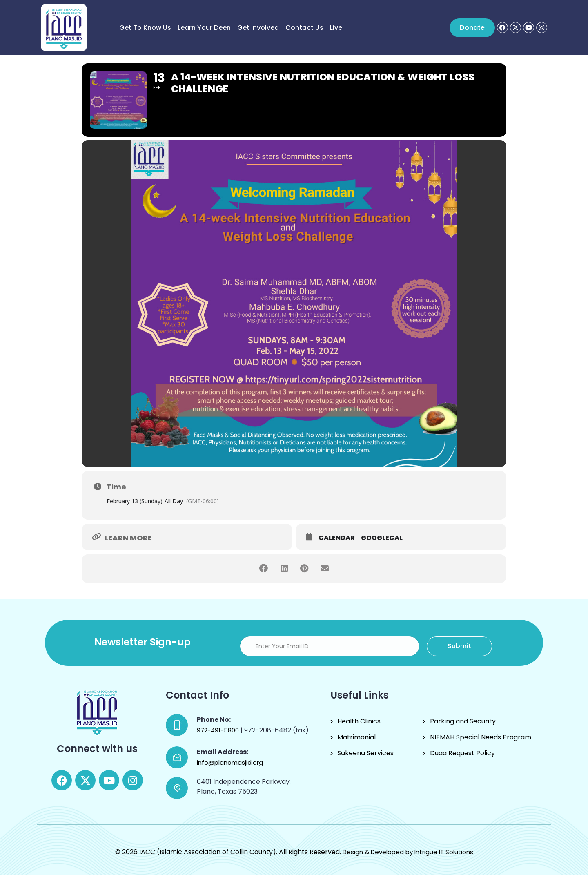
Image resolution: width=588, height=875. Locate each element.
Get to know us (145, 28)
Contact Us (304, 28)
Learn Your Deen (204, 28)
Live (336, 28)
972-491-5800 (219, 730)
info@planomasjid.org (230, 762)
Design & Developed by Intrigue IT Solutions (408, 852)
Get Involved (258, 28)
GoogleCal (382, 538)
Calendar (337, 538)
